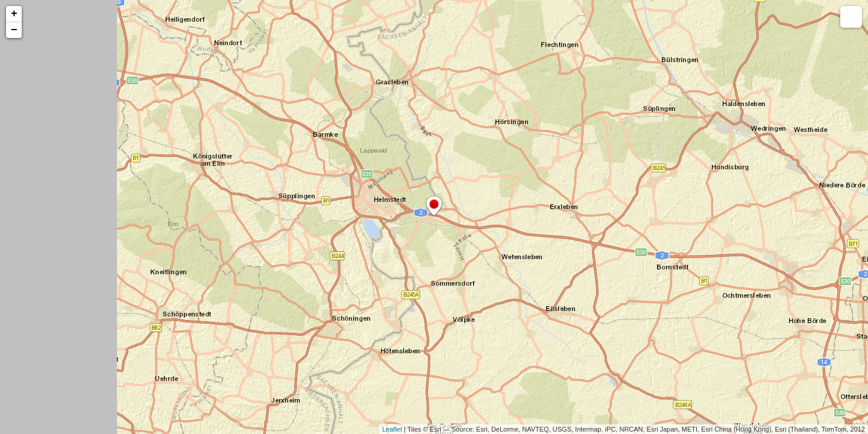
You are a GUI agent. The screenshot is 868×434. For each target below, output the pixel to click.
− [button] (14, 30)
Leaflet (392, 429)
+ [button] (14, 14)
